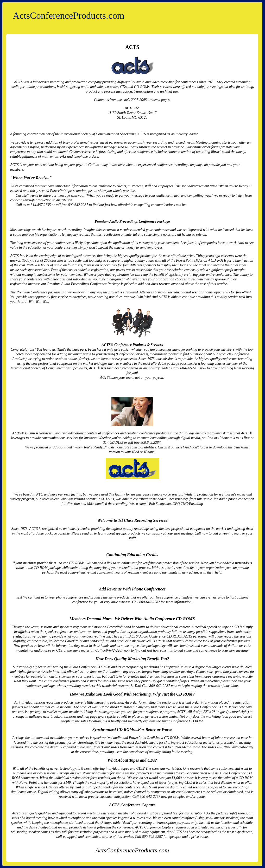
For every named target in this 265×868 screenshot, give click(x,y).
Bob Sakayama (160, 504)
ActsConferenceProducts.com (69, 16)
